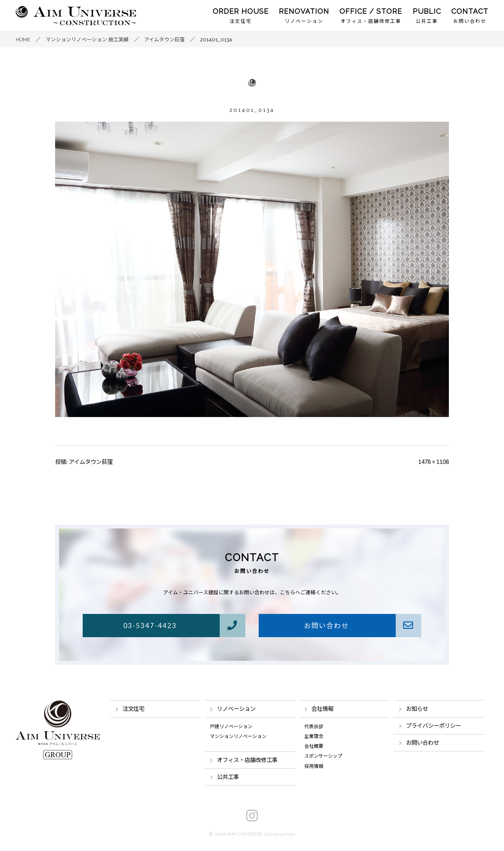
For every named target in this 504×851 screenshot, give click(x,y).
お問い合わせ (470, 21)
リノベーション (304, 21)
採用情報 (314, 766)
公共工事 (427, 21)
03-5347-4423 (184, 626)
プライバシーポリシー (434, 726)
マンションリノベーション (238, 736)
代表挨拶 (314, 727)
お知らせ (417, 709)
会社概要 (314, 746)
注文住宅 (241, 21)
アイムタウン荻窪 (91, 462)
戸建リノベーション (231, 727)
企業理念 (314, 736)
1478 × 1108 (434, 462)
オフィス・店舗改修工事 (371, 21)
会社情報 (322, 709)
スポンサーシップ (323, 756)
